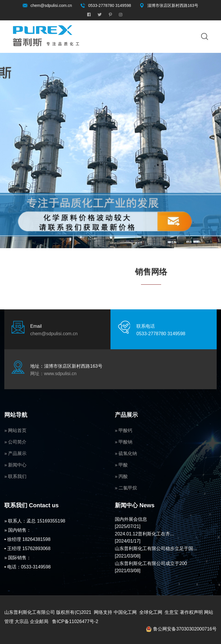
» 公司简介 (15, 442)
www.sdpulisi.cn (60, 374)
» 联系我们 (15, 476)
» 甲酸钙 (124, 430)
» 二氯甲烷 (126, 488)
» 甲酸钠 (124, 442)
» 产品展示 (15, 453)
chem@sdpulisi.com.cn (51, 5)
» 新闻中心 (15, 465)
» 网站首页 (15, 430)
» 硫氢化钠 (126, 453)
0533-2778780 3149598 (110, 5)
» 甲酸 (121, 465)
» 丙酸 (121, 476)
